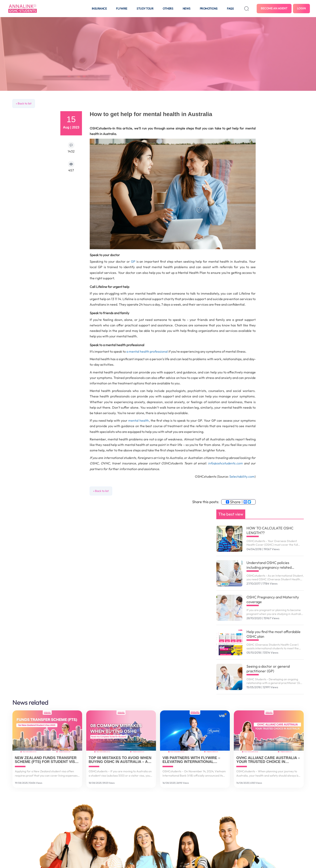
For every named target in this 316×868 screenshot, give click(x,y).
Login (301, 8)
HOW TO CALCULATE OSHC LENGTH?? (270, 530)
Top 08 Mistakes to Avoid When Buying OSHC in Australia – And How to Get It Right (121, 760)
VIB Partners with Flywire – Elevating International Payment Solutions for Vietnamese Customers (191, 760)
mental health (139, 420)
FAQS (230, 9)
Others (168, 9)
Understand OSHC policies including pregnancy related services (269, 565)
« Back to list (24, 103)
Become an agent (274, 8)
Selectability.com (242, 476)
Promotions (209, 9)
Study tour (145, 9)
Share (233, 502)
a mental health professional (147, 351)
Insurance (99, 9)
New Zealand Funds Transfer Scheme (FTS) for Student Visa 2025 (46, 760)
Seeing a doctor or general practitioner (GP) (268, 669)
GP (133, 261)
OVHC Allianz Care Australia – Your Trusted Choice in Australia (268, 760)
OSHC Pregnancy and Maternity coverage (273, 599)
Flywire (122, 9)
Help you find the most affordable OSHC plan (273, 634)
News (187, 9)
